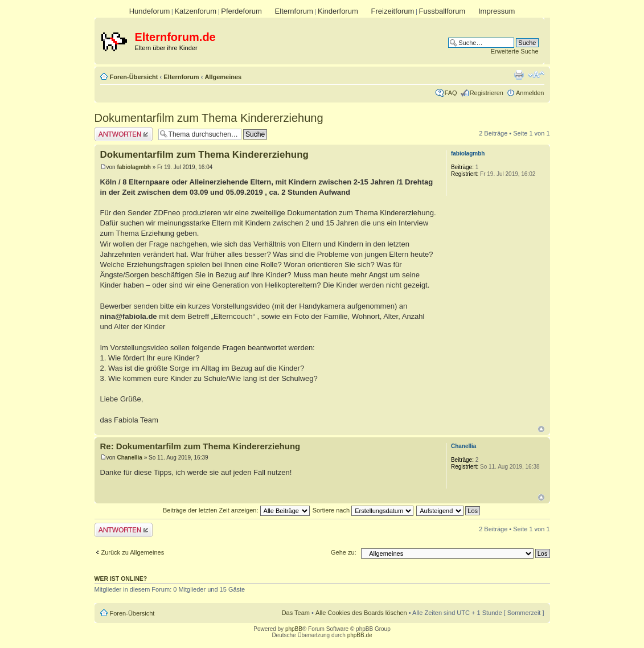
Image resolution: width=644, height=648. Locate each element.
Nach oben (541, 429)
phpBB (294, 629)
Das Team (296, 613)
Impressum (497, 11)
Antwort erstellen (124, 134)
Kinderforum (338, 11)
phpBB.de (360, 635)
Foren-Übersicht (134, 77)
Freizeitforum (393, 11)
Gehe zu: (344, 552)
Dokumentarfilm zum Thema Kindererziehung (209, 118)
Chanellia (129, 458)
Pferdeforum (241, 11)
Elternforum (294, 11)
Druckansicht (519, 75)
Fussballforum (442, 11)
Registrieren (487, 93)
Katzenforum (195, 11)
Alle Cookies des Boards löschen (361, 613)
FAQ (451, 93)
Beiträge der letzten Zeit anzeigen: (236, 510)
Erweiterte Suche (515, 51)
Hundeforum (150, 11)
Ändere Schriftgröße (536, 75)
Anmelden (530, 93)
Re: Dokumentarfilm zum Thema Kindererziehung (200, 446)
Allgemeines (223, 77)
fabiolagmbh (134, 167)
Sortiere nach (363, 510)
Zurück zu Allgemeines (133, 552)
